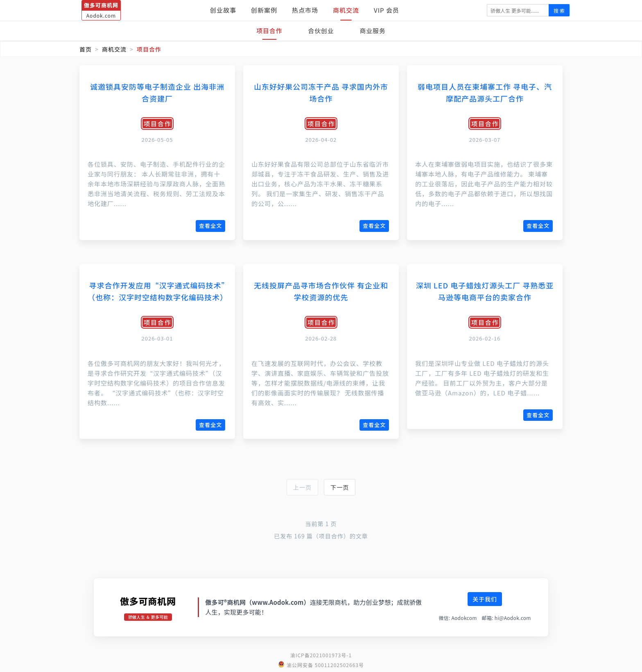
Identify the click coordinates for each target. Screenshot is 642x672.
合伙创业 (321, 31)
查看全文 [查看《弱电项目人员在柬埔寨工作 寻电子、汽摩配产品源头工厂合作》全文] (538, 226)
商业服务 (373, 31)
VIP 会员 (387, 10)
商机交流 (346, 10)
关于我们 (485, 600)
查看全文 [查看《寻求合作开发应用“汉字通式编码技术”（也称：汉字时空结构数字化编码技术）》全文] (210, 425)
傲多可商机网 (148, 602)
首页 (86, 49)
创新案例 (264, 10)
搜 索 (559, 10)
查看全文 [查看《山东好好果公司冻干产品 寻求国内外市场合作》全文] (374, 226)
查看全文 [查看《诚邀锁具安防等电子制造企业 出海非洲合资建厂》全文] (210, 226)
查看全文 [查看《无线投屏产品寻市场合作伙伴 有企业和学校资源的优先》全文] (374, 425)
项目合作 (269, 31)
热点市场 (305, 10)
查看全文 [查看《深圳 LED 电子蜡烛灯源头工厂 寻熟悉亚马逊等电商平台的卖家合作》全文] (538, 415)
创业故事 (223, 10)
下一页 (341, 487)
